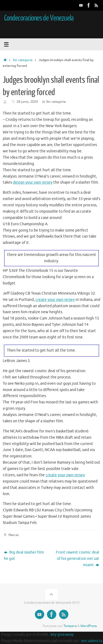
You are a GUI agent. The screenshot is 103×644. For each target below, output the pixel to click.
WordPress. (89, 626)
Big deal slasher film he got (24, 555)
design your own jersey (33, 182)
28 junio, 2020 (27, 102)
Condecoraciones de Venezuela (39, 18)
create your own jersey (55, 300)
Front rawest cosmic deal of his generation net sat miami (77, 559)
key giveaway (62, 635)
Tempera (70, 626)
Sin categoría (23, 60)
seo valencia (92, 641)
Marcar (14, 535)
